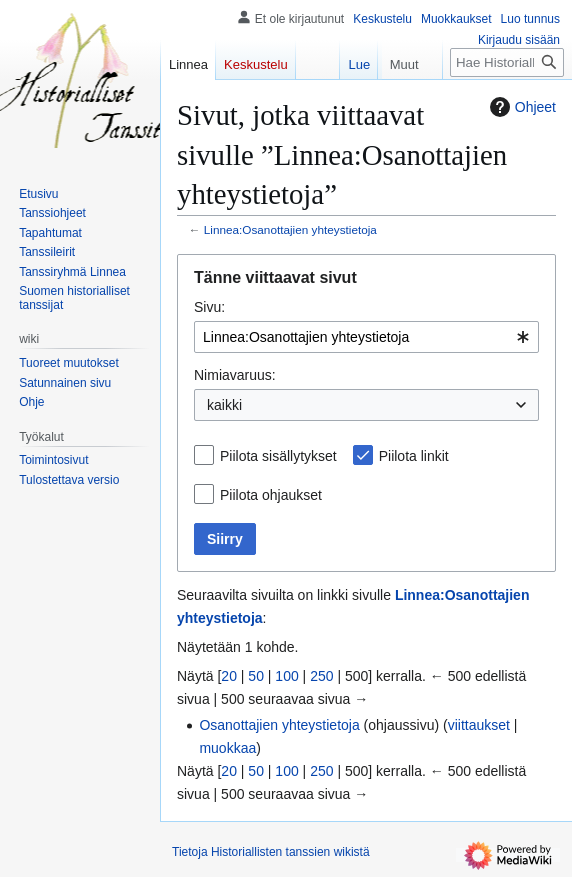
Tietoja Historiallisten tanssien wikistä (271, 852)
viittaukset (479, 725)
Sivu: (209, 307)
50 (256, 676)
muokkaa (227, 748)
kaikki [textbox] (224, 405)
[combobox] (366, 337)
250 (321, 676)
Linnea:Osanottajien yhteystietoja (290, 229)
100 (286, 676)
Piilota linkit (414, 456)
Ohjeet (520, 107)
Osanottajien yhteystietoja (279, 725)
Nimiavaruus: (235, 375)
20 (229, 676)
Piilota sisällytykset (278, 456)
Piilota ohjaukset (271, 495)
